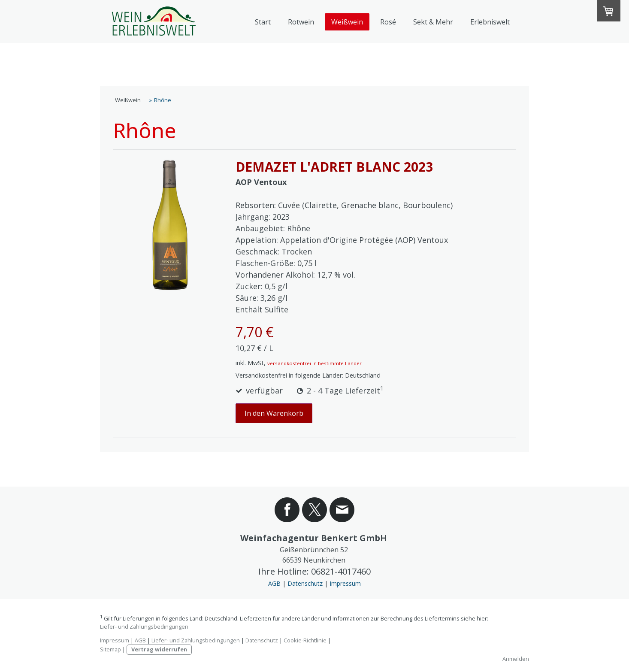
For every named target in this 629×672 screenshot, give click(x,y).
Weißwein (347, 22)
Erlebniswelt (490, 22)
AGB (274, 583)
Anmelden (516, 659)
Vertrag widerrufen (159, 649)
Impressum (345, 583)
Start (263, 22)
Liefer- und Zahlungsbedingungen (144, 627)
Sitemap (110, 649)
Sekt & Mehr (433, 22)
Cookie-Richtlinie (305, 640)
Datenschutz (305, 583)
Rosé (388, 22)
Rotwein (301, 22)
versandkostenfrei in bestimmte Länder (314, 363)
